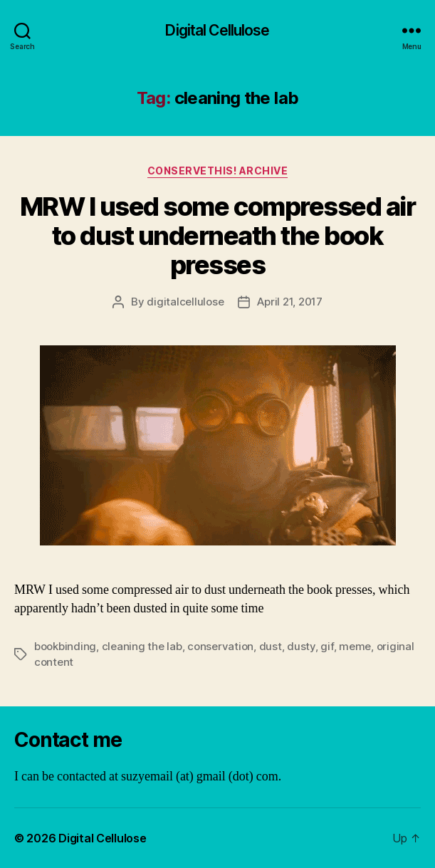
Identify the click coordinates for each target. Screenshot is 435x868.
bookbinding (65, 646)
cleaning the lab (142, 646)
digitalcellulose (185, 302)
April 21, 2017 (289, 302)
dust (271, 646)
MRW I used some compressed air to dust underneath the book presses (217, 236)
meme (355, 646)
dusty (301, 646)
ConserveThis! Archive (218, 171)
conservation (220, 646)
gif (327, 646)
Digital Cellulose (217, 30)
